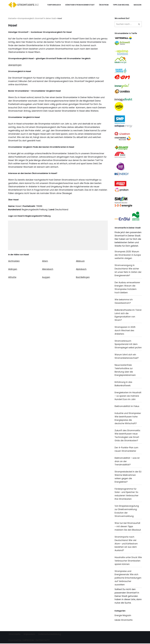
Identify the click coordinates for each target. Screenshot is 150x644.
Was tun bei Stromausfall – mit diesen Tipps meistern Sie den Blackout (128, 527)
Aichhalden (14, 261)
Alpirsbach (81, 269)
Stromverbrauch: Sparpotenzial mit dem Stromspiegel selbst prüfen (128, 345)
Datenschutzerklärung (50, 635)
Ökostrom (104, 5)
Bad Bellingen (83, 277)
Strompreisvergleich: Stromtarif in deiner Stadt (37, 18)
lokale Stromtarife (124, 621)
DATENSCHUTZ (43, 641)
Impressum (29, 635)
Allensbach (48, 269)
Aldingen (13, 269)
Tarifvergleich (54, 5)
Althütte (12, 277)
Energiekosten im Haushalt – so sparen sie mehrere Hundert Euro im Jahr (128, 396)
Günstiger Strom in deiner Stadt (80, 5)
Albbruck (80, 261)
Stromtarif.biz (15, 641)
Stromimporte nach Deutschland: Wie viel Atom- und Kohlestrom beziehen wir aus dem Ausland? (126, 544)
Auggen (46, 277)
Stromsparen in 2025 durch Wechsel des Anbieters (125, 331)
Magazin (138, 5)
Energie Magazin (123, 616)
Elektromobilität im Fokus (127, 407)
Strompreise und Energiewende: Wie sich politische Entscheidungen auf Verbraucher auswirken (128, 578)
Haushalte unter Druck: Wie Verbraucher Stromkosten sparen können (128, 561)
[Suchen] (126, 24)
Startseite (12, 18)
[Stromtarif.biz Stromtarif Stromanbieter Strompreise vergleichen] (24, 5)
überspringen (15, 65)
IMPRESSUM (29, 641)
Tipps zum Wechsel (121, 5)
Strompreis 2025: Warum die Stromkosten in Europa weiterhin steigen (128, 255)
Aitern (45, 261)
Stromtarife (15, 635)
